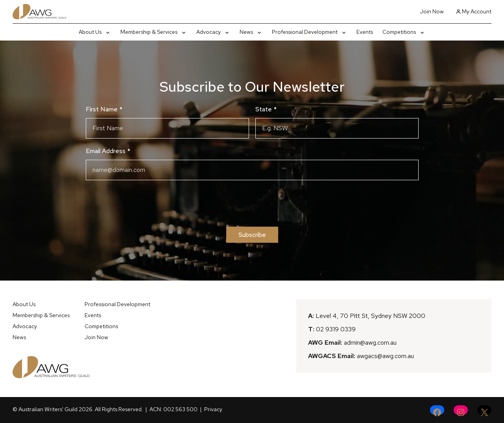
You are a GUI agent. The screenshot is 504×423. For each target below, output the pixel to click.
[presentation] (252, 203)
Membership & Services (41, 315)
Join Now (432, 11)
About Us (24, 304)
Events (93, 315)
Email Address (108, 151)
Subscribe (252, 235)
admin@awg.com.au (370, 343)
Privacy (213, 409)
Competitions (101, 326)
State (266, 109)
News (19, 337)
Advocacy (25, 326)
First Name (104, 109)
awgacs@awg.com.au (385, 356)
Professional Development (117, 304)
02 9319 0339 (336, 329)
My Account (474, 11)
